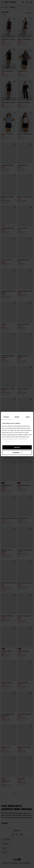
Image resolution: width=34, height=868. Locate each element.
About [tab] (28, 417)
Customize (17, 453)
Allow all (17, 447)
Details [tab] (17, 417)
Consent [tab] (6, 417)
